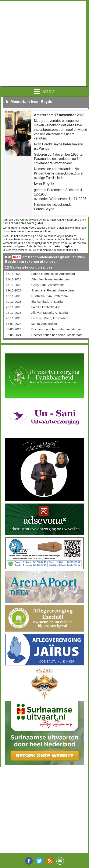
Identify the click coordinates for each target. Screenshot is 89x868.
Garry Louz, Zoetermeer (48, 285)
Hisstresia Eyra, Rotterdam (50, 296)
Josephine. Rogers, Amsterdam (53, 290)
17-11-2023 (14, 274)
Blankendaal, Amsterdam (48, 302)
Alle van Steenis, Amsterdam (51, 313)
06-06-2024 (14, 329)
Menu (44, 91)
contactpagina (62, 246)
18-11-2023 (14, 279)
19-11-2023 (14, 290)
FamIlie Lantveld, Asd (46, 307)
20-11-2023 (14, 302)
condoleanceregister (28, 223)
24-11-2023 (14, 313)
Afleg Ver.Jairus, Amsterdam (51, 279)
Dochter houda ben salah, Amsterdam (57, 329)
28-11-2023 (14, 318)
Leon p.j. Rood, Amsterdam (50, 318)
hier (17, 257)
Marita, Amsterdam (44, 324)
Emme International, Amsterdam (53, 274)
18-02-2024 (14, 324)
